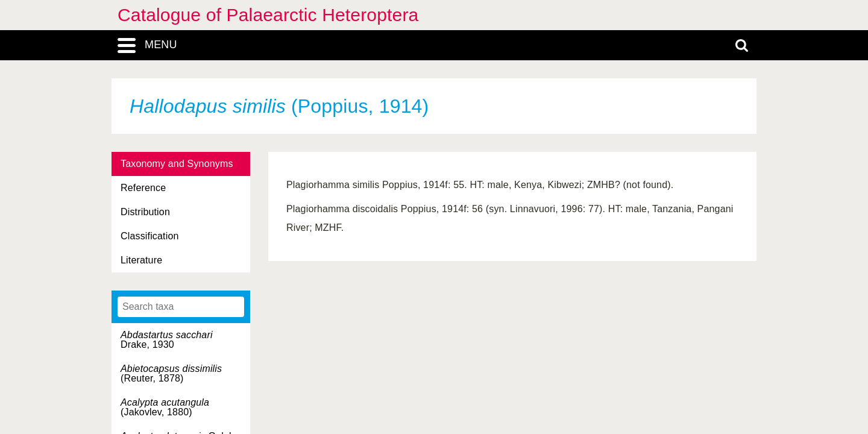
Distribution (145, 212)
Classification (150, 236)
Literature (141, 260)
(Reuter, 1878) (171, 373)
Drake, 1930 (167, 340)
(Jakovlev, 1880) (165, 407)
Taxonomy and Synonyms (177, 164)
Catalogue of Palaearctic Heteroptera (268, 15)
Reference (143, 188)
